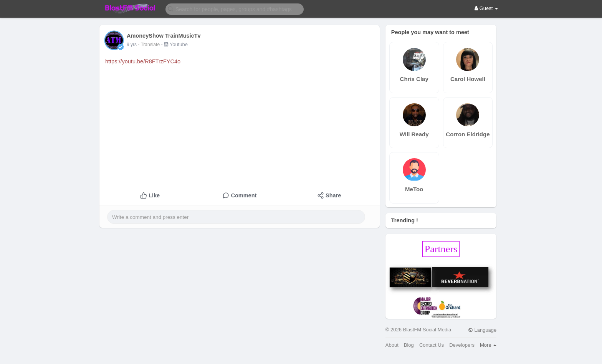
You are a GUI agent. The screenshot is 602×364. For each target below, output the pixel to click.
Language (482, 330)
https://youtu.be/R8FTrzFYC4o (143, 61)
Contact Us (432, 345)
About (392, 345)
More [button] (488, 345)
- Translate (149, 45)
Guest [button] (486, 8)
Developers (462, 345)
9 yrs (132, 45)
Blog (409, 345)
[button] (235, 9)
